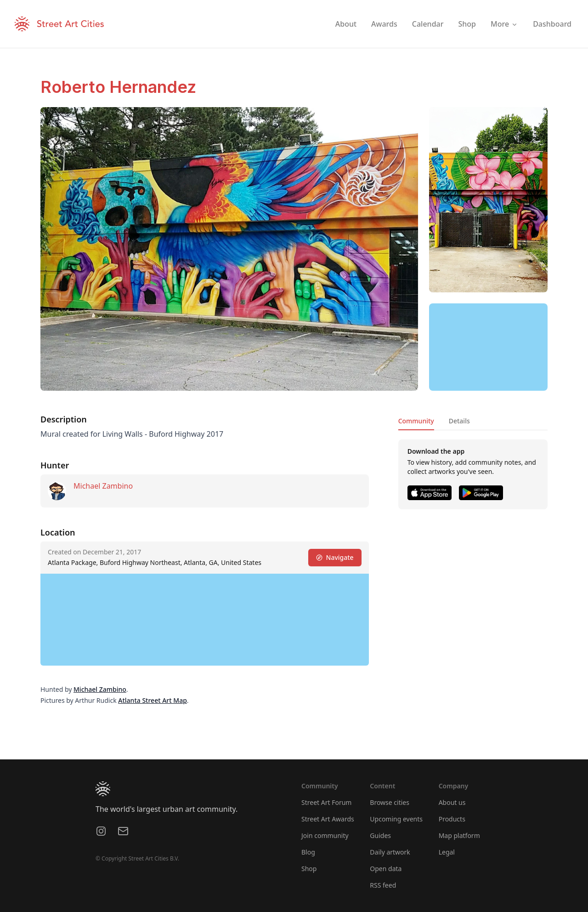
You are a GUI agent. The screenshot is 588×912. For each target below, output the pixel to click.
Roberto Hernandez (118, 87)
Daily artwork (390, 852)
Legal (447, 852)
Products (452, 819)
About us (452, 802)
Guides (380, 835)
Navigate (335, 557)
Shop (309, 869)
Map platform (459, 835)
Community (416, 421)
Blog (308, 852)
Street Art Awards (328, 819)
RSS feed (383, 885)
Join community (325, 835)
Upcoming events (396, 819)
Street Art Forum (326, 802)
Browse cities (390, 802)
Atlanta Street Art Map (153, 700)
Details (459, 421)
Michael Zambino (103, 486)
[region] (488, 347)
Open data (386, 869)
